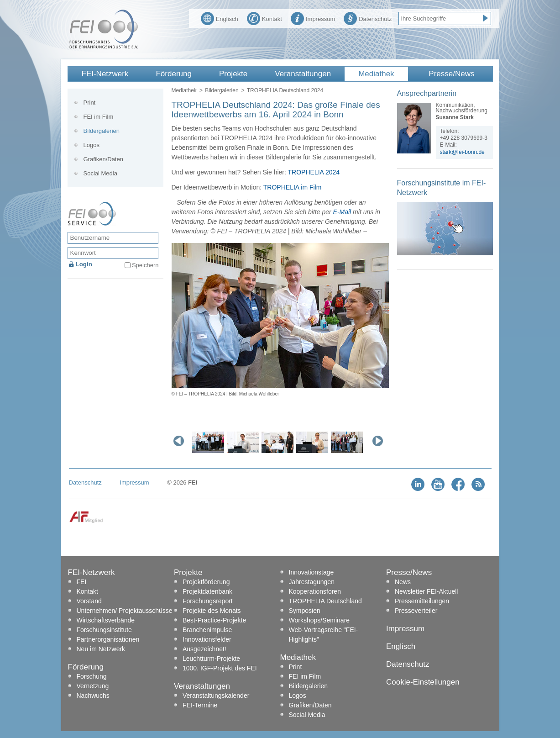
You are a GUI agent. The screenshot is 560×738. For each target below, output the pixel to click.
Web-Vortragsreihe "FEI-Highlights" (324, 635)
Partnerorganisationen (108, 639)
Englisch (220, 18)
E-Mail (342, 212)
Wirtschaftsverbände (106, 620)
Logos (92, 145)
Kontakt (264, 18)
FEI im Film (99, 117)
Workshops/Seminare (319, 620)
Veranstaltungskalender (216, 696)
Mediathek (376, 74)
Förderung (173, 74)
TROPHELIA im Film (293, 187)
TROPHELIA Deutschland (325, 601)
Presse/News (451, 74)
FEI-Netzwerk (105, 74)
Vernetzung (93, 686)
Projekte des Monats (212, 611)
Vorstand (89, 601)
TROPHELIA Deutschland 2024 (285, 90)
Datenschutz (368, 18)
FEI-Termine (200, 705)
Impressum (313, 18)
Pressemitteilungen (422, 601)
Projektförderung (206, 582)
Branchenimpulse (207, 630)
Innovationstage (311, 572)
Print (90, 103)
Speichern (145, 265)
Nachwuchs (93, 696)
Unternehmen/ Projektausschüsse (125, 611)
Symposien (305, 611)
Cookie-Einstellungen (423, 682)
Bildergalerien (222, 90)
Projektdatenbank (207, 591)
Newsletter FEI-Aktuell (426, 591)
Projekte (233, 74)
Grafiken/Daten (103, 159)
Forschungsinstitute (104, 630)
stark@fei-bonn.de (462, 152)
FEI (82, 582)
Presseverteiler (416, 611)
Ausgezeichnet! (204, 649)
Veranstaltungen (303, 74)
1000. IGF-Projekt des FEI (220, 668)
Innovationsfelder (207, 639)
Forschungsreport (208, 601)
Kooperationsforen (315, 591)
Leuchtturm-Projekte (211, 659)
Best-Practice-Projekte (214, 620)
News (403, 582)
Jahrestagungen (312, 582)
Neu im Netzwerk (101, 649)
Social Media (100, 173)
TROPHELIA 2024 (314, 172)
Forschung (92, 676)
